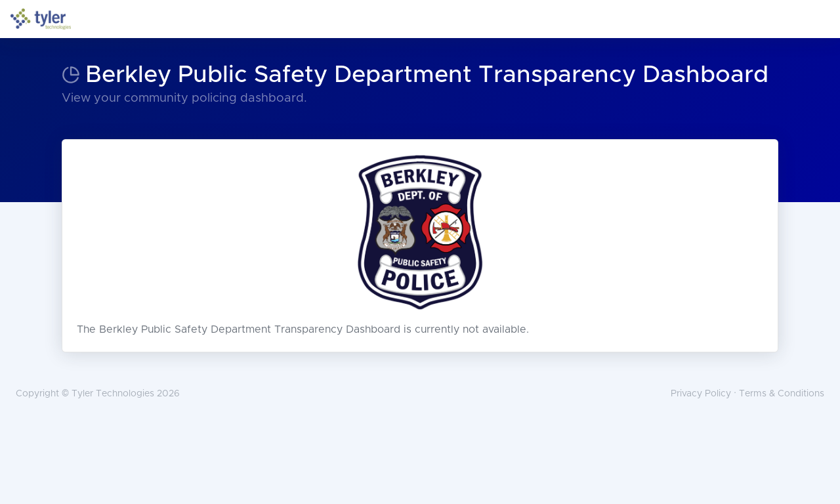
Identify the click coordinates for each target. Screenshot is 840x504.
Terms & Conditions (782, 394)
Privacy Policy (701, 394)
